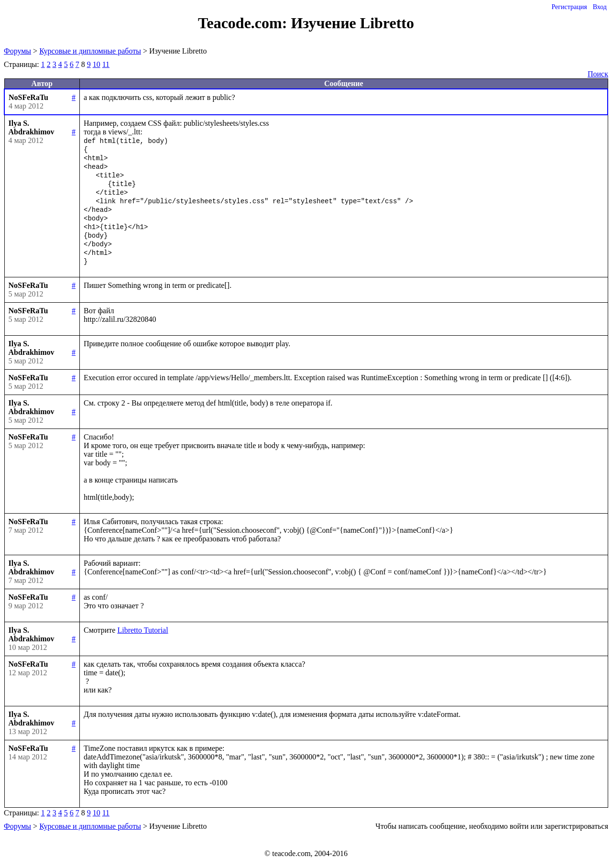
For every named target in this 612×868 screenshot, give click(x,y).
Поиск (598, 74)
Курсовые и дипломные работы (90, 51)
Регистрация (569, 7)
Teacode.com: (244, 23)
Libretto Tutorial (142, 630)
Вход (600, 7)
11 (106, 64)
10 (97, 64)
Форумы (17, 51)
